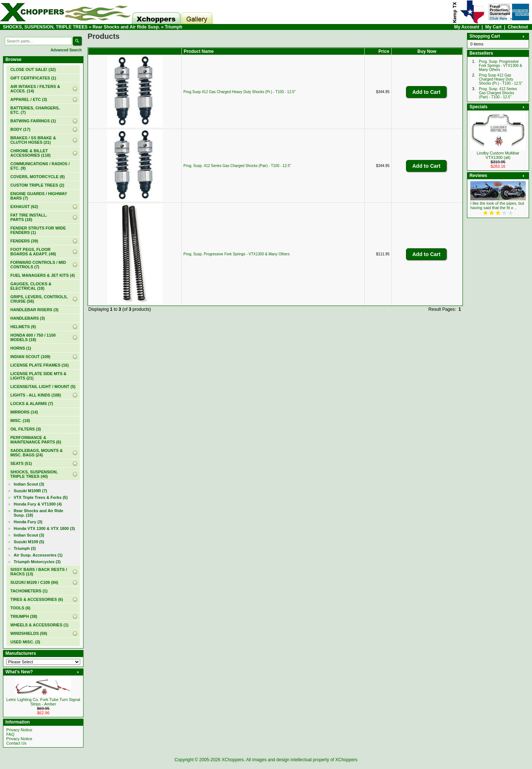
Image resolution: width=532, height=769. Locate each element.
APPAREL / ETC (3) (29, 99)
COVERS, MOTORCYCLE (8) (37, 177)
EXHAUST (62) (24, 207)
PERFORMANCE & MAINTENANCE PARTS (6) (36, 440)
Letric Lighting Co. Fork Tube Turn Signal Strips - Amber (43, 702)
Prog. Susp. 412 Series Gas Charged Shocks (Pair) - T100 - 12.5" (237, 166)
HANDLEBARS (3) (28, 318)
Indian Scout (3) (29, 484)
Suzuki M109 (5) (29, 542)
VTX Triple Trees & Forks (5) (41, 497)
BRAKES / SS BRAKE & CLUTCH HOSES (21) (33, 140)
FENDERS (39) (24, 241)
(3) (25, 548)
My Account (467, 27)
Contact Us (16, 743)
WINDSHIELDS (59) (29, 633)
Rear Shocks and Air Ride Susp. (126, 27)
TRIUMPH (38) (24, 616)
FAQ (10, 734)
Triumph (173, 27)
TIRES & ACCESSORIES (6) (37, 599)
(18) (38, 513)
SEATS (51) (21, 463)
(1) (33, 78)
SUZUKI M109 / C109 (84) (34, 582)
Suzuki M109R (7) (30, 491)
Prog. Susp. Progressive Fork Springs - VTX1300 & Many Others (237, 254)
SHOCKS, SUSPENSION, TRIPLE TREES (45, 27)
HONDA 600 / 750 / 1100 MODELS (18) (33, 337)
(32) (33, 69)
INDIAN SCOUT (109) (30, 357)
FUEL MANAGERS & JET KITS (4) (43, 275)
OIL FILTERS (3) (26, 429)
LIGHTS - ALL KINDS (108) (36, 395)
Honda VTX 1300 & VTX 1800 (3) (44, 528)
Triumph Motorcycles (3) (37, 562)
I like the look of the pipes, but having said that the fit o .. (497, 205)
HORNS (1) (21, 348)
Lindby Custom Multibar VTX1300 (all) (498, 155)
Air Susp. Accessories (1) (38, 555)
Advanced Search (66, 50)
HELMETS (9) (23, 327)
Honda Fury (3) (28, 522)
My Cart (494, 27)
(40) (34, 474)
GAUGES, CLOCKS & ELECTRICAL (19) (31, 286)
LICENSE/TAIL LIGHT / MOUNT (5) (43, 387)
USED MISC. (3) (25, 642)
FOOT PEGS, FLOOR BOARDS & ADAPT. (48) (33, 252)
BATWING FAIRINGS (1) (33, 121)
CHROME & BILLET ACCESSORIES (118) (30, 153)
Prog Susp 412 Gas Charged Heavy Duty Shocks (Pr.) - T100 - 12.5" (240, 92)
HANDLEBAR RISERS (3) (34, 310)
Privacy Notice (19, 730)
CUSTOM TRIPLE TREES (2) (37, 185)
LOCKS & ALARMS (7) (32, 404)
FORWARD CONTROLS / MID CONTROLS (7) (38, 265)
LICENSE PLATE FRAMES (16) (40, 365)
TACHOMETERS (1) (29, 591)
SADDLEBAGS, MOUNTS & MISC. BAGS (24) (37, 453)
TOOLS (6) (20, 608)
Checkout (518, 27)
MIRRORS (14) (24, 412)
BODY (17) (20, 129)
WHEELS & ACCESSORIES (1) (39, 625)
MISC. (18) (20, 421)
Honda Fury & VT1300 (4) (38, 504)
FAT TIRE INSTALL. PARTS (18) (29, 217)
